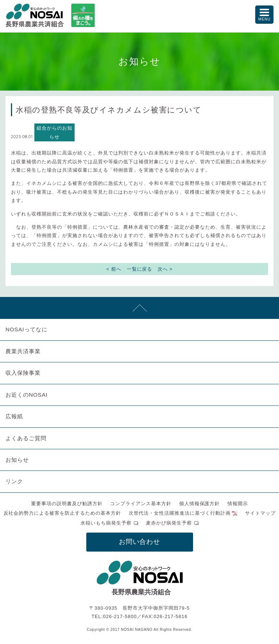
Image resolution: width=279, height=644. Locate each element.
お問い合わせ (140, 542)
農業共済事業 (23, 351)
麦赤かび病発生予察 (169, 523)
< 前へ (114, 269)
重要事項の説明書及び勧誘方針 (67, 504)
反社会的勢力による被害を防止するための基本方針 (62, 513)
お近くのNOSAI (27, 395)
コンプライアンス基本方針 (141, 504)
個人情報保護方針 (200, 504)
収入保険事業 (23, 373)
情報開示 (238, 504)
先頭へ (139, 308)
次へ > (165, 269)
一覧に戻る (140, 269)
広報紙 (14, 416)
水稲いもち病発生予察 (106, 523)
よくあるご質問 (26, 438)
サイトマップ (260, 513)
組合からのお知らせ (54, 132)
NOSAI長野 (35, 15)
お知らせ (17, 460)
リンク (14, 481)
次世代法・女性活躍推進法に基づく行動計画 (180, 513)
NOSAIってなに (27, 329)
